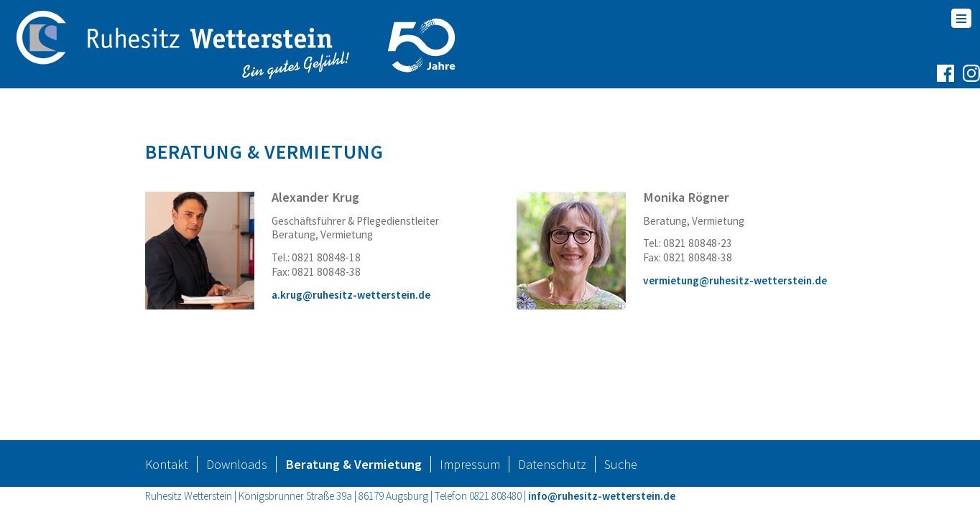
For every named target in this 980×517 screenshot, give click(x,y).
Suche (621, 476)
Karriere (513, 115)
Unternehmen (416, 115)
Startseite (181, 115)
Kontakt (167, 476)
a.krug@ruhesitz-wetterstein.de (351, 307)
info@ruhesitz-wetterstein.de (602, 508)
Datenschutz (552, 476)
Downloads (237, 476)
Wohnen (259, 115)
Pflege (326, 115)
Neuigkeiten (601, 115)
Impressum (470, 476)
